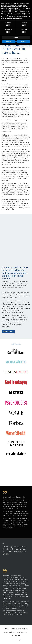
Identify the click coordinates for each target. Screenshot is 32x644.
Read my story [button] (8, 331)
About (7, 629)
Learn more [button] (16, 38)
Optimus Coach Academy (19, 629)
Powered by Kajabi (16, 640)
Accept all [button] (23, 42)
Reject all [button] (9, 42)
